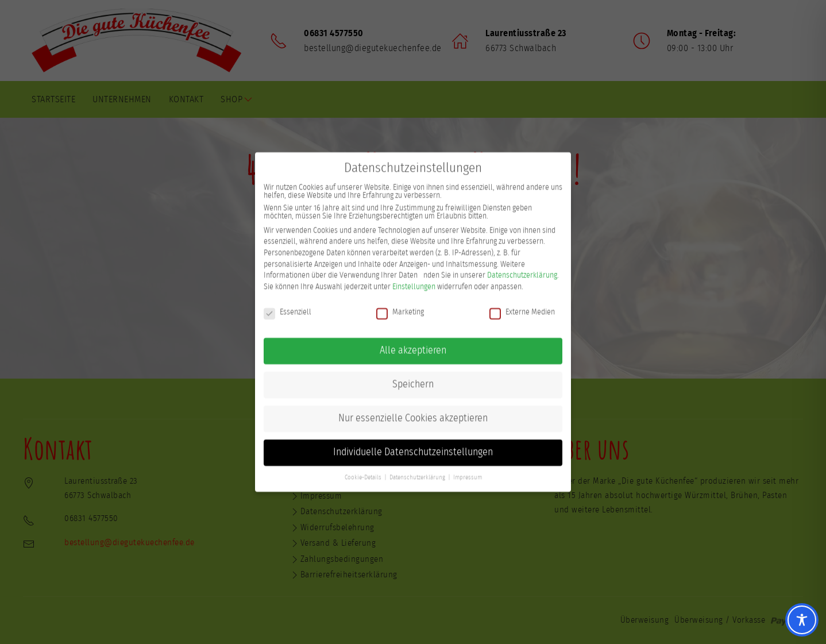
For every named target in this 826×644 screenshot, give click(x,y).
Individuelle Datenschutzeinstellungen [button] (413, 442)
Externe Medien (522, 302)
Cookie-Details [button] (363, 468)
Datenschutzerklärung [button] (417, 468)
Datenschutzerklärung (522, 265)
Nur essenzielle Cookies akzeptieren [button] (413, 408)
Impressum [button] (468, 468)
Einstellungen (414, 277)
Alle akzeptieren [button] (413, 341)
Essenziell (287, 302)
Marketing (400, 302)
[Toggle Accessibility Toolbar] (802, 620)
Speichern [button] (413, 375)
